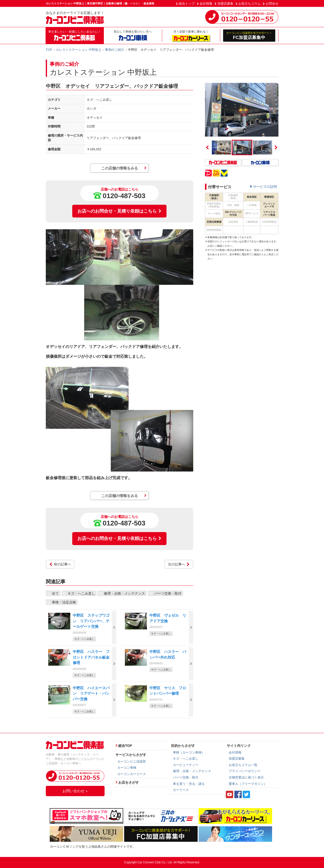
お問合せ (272, 4)
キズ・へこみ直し (81, 593)
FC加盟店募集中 (249, 35)
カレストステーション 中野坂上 (79, 50)
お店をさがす (129, 782)
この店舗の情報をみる (120, 168)
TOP (49, 50)
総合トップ (187, 4)
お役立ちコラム (249, 4)
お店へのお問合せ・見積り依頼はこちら (120, 211)
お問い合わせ (75, 791)
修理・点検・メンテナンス (124, 593)
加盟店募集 (225, 4)
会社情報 (206, 4)
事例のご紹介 (115, 50)
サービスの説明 (265, 187)
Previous (207, 147)
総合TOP (125, 746)
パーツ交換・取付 (168, 593)
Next (276, 147)
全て (55, 593)
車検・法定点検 (64, 602)
